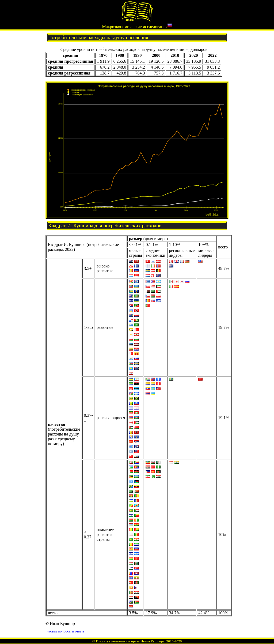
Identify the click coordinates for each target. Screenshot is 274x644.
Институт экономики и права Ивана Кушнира (130, 641)
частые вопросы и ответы (66, 631)
